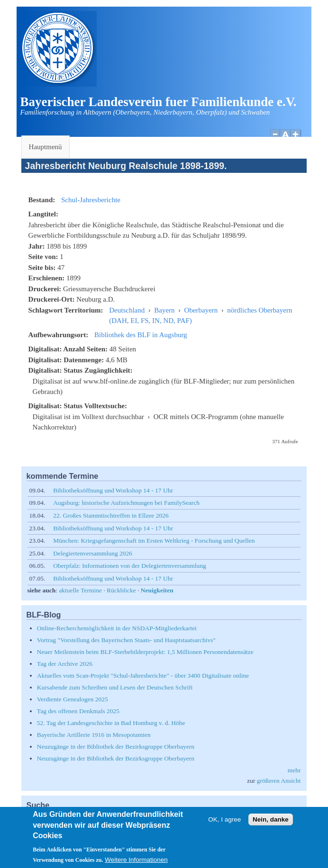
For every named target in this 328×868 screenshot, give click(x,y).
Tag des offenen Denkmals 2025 (78, 711)
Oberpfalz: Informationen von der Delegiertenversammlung (129, 566)
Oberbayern (201, 310)
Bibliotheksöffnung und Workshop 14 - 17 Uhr (113, 490)
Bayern (164, 310)
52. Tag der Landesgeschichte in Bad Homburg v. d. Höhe (111, 723)
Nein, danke (271, 823)
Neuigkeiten (157, 590)
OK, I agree (224, 823)
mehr (294, 770)
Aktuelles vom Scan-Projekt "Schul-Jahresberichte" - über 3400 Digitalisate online (143, 676)
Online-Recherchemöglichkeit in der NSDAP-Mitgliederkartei (117, 628)
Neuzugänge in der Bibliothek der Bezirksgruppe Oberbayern (116, 747)
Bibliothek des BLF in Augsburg (141, 335)
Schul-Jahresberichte (91, 200)
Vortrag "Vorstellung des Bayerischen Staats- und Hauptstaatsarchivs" (126, 640)
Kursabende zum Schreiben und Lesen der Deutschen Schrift (115, 687)
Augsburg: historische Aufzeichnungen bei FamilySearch (126, 503)
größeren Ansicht (279, 781)
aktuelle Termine (80, 590)
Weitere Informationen (136, 864)
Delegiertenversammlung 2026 (93, 553)
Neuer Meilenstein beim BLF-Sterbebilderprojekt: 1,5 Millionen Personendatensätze (145, 652)
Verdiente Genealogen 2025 (73, 699)
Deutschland (127, 310)
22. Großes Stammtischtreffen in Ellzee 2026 (111, 515)
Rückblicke (121, 590)
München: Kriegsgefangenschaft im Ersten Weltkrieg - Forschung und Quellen (154, 541)
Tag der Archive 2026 (65, 664)
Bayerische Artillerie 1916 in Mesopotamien (94, 735)
